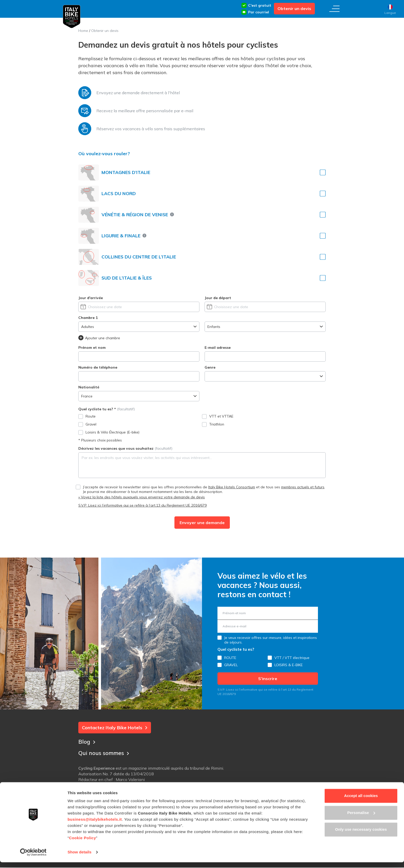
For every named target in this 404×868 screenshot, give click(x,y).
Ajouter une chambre (99, 338)
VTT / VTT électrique (292, 658)
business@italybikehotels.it (95, 825)
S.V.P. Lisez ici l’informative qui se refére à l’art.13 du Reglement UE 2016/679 (142, 505)
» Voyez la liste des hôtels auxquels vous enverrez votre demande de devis (142, 497)
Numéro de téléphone (98, 367)
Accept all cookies (361, 801)
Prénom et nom (92, 348)
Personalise (361, 818)
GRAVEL (231, 665)
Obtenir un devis (294, 8)
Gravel (91, 424)
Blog (87, 741)
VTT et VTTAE (221, 416)
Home (83, 31)
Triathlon (217, 424)
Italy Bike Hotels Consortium (232, 487)
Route (91, 416)
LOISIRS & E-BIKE (289, 665)
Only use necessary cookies (361, 835)
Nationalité (89, 387)
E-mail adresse (218, 348)
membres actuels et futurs (303, 487)
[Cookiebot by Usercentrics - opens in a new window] (33, 858)
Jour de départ (218, 298)
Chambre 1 (88, 318)
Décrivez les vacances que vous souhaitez (125, 448)
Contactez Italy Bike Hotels (115, 728)
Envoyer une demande (202, 523)
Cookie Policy (83, 844)
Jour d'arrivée (91, 298)
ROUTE (230, 658)
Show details (79, 858)
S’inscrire (268, 679)
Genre (210, 367)
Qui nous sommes (105, 752)
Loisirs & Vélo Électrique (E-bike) (112, 432)
